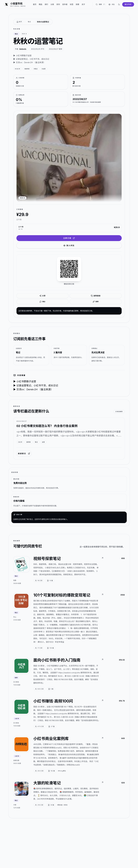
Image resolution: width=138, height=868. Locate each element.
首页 (35, 4)
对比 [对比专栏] (112, 4)
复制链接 (96, 296)
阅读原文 (24, 453)
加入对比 (69, 245)
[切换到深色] (119, 4)
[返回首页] (19, 22)
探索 (78, 4)
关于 (83, 4)
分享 (42, 296)
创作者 (65, 4)
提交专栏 (128, 4)
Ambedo (23, 49)
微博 (96, 302)
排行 (46, 4)
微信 (42, 302)
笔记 (29, 22)
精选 (41, 4)
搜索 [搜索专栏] (100, 4)
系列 (58, 4)
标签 (72, 4)
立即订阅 (69, 238)
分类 (52, 4)
